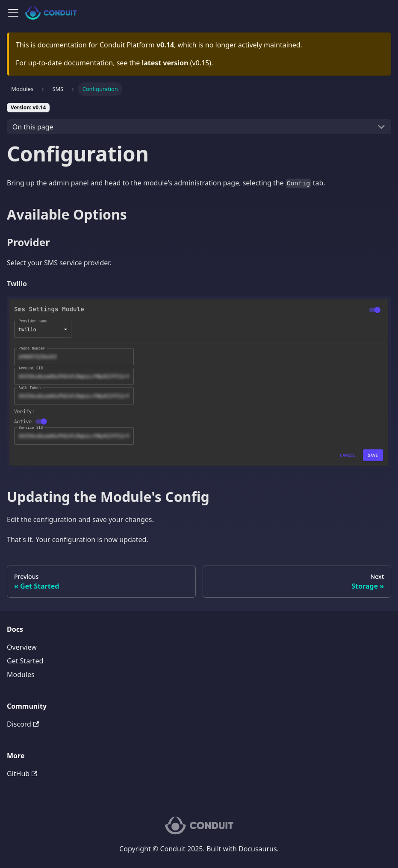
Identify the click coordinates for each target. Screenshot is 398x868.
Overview (22, 647)
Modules (21, 674)
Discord (23, 724)
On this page (33, 127)
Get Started (25, 661)
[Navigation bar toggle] (13, 13)
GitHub (22, 774)
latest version (165, 63)
